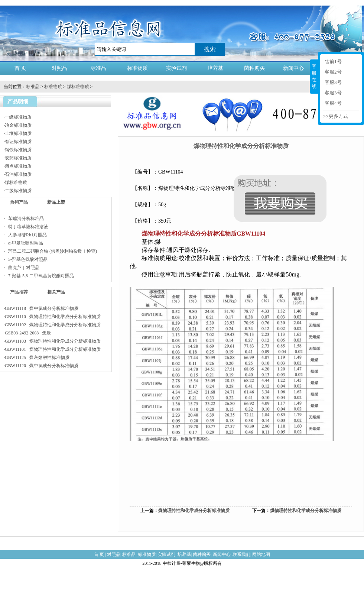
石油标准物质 (18, 174)
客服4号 (333, 103)
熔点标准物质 (18, 166)
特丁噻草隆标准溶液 (27, 227)
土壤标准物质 (18, 133)
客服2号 (333, 72)
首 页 (20, 68)
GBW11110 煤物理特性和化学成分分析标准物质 (53, 317)
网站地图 (261, 554)
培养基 (215, 68)
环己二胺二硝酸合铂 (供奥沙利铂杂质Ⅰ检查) (51, 251)
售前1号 (333, 62)
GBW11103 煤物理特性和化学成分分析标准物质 (53, 341)
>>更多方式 (336, 116)
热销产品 (19, 202)
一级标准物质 (18, 117)
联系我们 (241, 554)
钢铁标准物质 (18, 150)
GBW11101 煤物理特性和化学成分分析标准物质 (53, 349)
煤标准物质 (78, 87)
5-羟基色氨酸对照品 (26, 259)
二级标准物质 (18, 191)
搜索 (210, 49)
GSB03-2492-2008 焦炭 (28, 333)
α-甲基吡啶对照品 (24, 243)
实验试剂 (176, 68)
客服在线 (314, 76)
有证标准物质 (18, 142)
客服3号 (333, 82)
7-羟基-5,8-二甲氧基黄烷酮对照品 (39, 276)
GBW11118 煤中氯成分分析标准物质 (42, 308)
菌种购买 (254, 68)
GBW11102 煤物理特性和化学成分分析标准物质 (53, 325)
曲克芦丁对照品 (22, 268)
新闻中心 (293, 68)
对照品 (59, 68)
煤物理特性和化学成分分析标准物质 (194, 511)
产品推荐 (19, 292)
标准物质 (137, 68)
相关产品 (56, 292)
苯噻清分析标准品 (24, 219)
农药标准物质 (18, 158)
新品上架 (56, 202)
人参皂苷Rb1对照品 (26, 235)
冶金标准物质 (18, 125)
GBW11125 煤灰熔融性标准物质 (37, 357)
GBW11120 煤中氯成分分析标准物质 (42, 366)
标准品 (98, 68)
